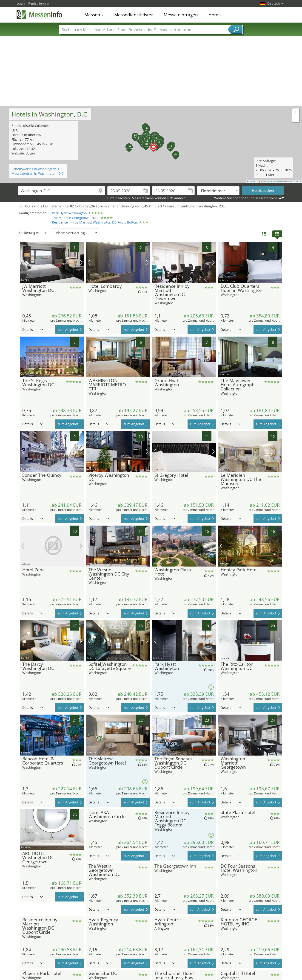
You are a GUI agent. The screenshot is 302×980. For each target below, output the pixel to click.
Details (33, 330)
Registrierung (39, 3)
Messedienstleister (134, 15)
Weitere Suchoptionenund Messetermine (246, 198)
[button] (151, 144)
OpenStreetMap (274, 182)
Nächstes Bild (81, 262)
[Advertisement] (151, 71)
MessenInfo (40, 14)
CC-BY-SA (297, 182)
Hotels (215, 15)
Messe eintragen (181, 15)
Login (21, 3)
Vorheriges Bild (23, 262)
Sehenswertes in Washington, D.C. (38, 169)
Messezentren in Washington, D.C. (38, 173)
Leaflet (251, 182)
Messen (94, 15)
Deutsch (275, 3)
